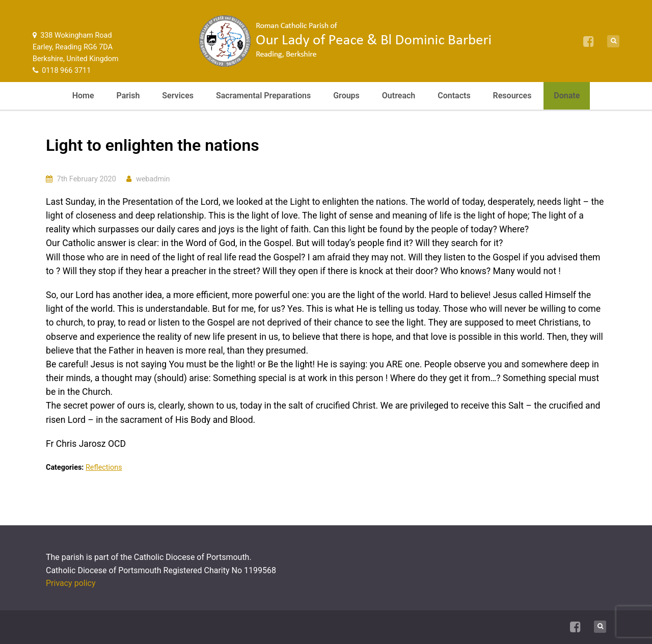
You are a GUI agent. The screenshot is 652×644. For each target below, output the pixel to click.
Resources (512, 96)
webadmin (153, 179)
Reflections (104, 467)
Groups (346, 96)
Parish (128, 96)
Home (83, 96)
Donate (567, 96)
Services (178, 96)
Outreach (399, 96)
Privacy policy (71, 583)
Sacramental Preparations (263, 96)
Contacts (454, 96)
